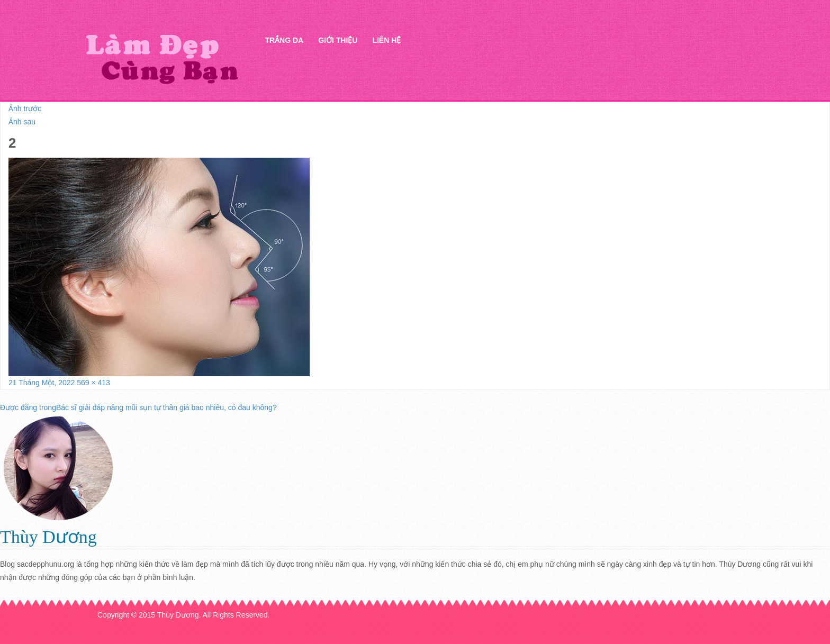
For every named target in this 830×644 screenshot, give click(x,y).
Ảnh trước (25, 108)
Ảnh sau (22, 122)
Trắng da (284, 40)
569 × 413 (93, 383)
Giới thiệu (338, 40)
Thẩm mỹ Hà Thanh (161, 58)
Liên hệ (386, 40)
